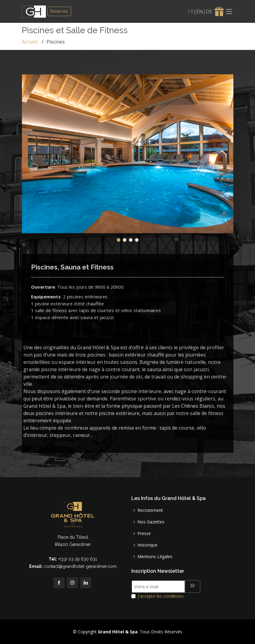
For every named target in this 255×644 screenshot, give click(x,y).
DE (209, 12)
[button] (119, 240)
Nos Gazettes (151, 522)
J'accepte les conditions (161, 596)
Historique (147, 545)
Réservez (59, 11)
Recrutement (150, 510)
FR (191, 12)
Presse (144, 533)
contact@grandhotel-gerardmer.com (80, 566)
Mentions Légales (155, 557)
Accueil (30, 42)
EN (200, 12)
